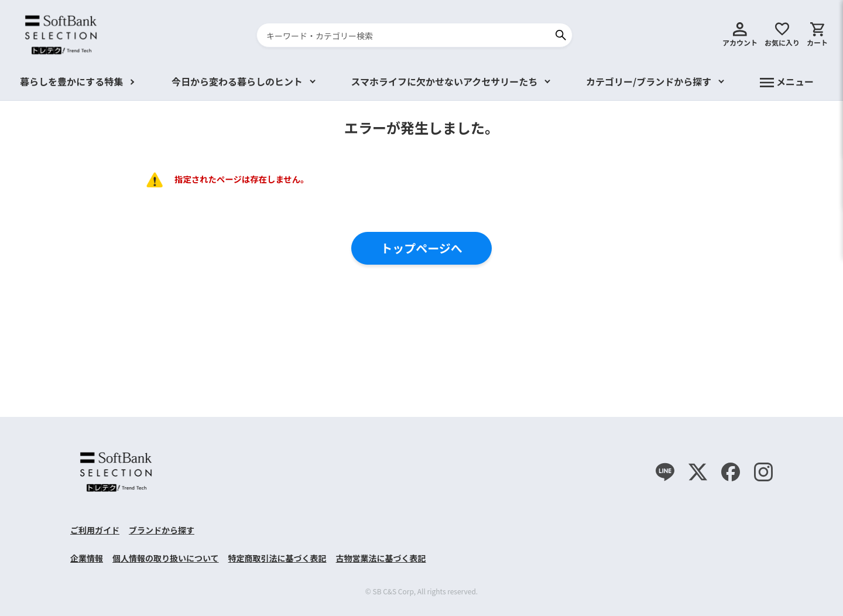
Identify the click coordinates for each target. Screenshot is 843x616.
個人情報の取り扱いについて (166, 558)
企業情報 (87, 558)
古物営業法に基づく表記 (381, 558)
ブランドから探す (162, 530)
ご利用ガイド (95, 530)
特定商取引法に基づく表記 (277, 558)
